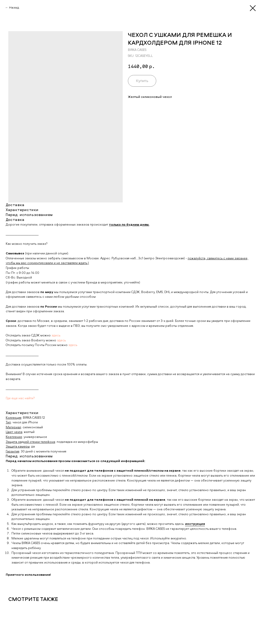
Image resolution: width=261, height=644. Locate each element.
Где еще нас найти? (20, 398)
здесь (56, 335)
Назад (14, 7)
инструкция (195, 524)
